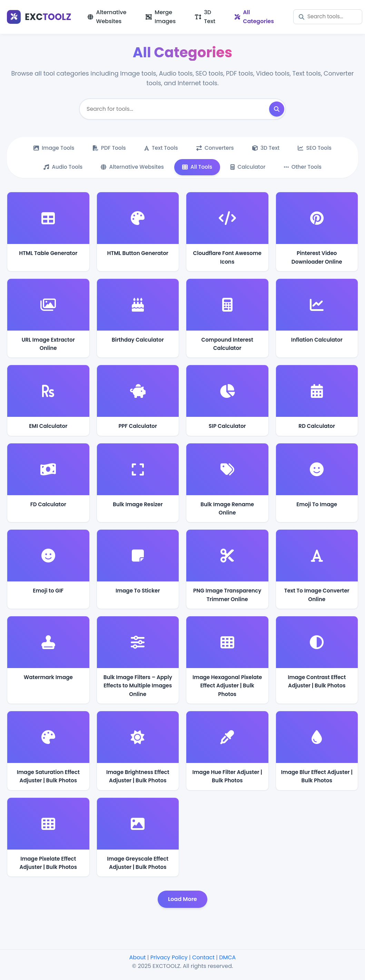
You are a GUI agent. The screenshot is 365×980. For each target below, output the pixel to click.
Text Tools (161, 148)
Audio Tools (61, 167)
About (138, 958)
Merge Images (161, 17)
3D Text (205, 17)
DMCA (227, 958)
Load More (182, 900)
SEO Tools (317, 148)
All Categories (254, 17)
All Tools (197, 167)
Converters (215, 148)
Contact (203, 958)
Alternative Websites (107, 17)
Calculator (249, 167)
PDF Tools (108, 148)
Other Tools (304, 167)
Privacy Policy (169, 958)
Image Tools (52, 148)
